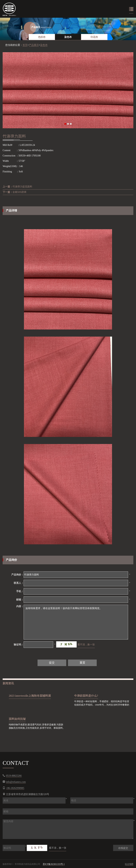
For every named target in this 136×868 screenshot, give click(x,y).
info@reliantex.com (16, 782)
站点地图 (129, 864)
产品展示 (34, 45)
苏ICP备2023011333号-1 (54, 864)
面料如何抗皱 (17, 719)
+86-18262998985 (15, 788)
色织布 (42, 37)
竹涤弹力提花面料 (17, 187)
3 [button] (71, 124)
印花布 (94, 37)
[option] (68, 29)
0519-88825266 (14, 776)
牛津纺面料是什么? (86, 696)
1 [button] (65, 124)
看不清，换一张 (86, 645)
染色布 (68, 37)
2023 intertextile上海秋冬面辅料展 (30, 696)
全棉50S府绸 (14, 192)
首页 (25, 45)
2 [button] (68, 124)
